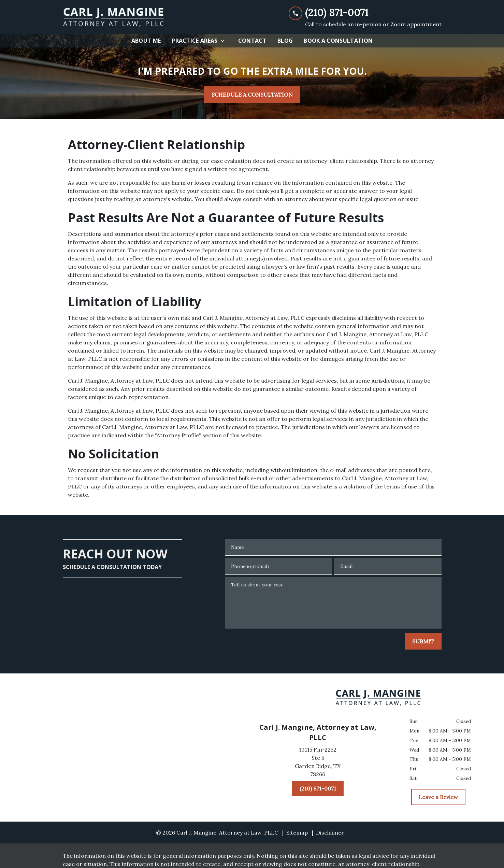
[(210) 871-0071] (318, 788)
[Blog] (285, 41)
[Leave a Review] (438, 797)
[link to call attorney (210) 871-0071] (365, 13)
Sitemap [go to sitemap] (297, 833)
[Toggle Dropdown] (225, 41)
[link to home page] (114, 17)
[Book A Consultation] (338, 41)
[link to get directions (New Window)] (318, 763)
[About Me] (146, 41)
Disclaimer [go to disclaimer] (330, 833)
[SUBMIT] (423, 641)
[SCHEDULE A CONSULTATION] (252, 95)
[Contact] (252, 41)
